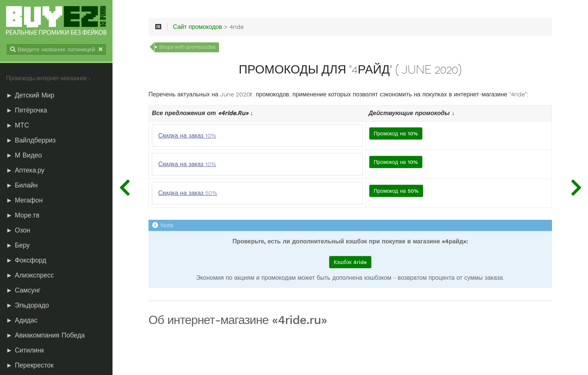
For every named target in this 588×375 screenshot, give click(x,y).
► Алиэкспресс (30, 275)
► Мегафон (24, 200)
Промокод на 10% (396, 133)
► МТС (18, 125)
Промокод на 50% (396, 191)
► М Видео (24, 155)
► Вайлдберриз (31, 140)
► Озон (18, 230)
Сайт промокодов (197, 27)
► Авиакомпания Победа (45, 335)
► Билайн (22, 185)
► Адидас (22, 320)
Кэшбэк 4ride (350, 262)
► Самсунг (23, 290)
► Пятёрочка (27, 110)
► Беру (18, 245)
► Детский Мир (30, 95)
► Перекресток (30, 365)
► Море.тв (23, 215)
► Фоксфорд (26, 260)
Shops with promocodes (187, 47)
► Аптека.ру (25, 170)
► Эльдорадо (28, 305)
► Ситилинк (25, 350)
